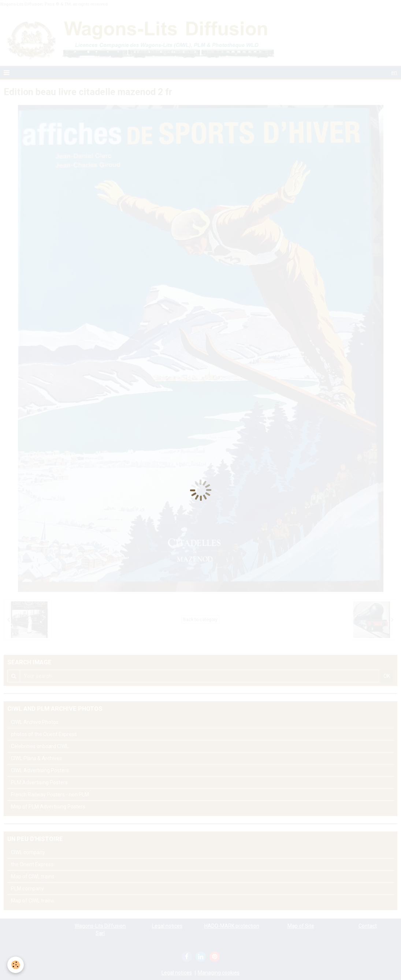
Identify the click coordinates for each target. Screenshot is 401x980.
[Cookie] (16, 965)
